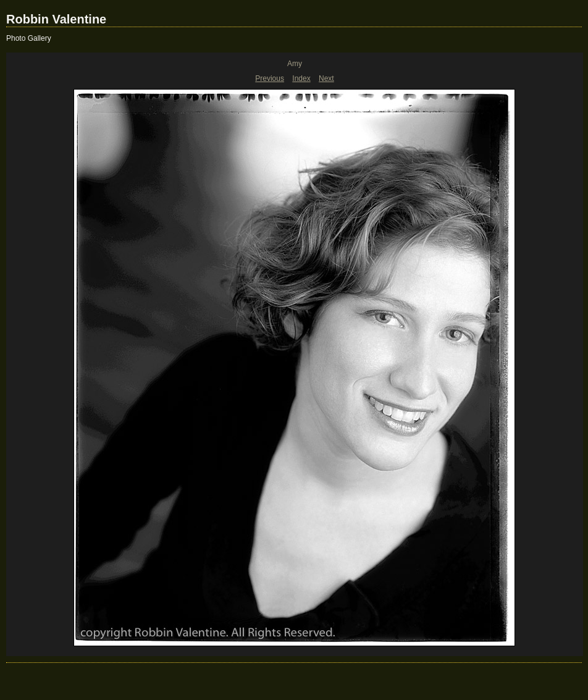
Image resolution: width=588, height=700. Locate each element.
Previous (270, 78)
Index (301, 78)
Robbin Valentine (56, 19)
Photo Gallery (29, 38)
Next (326, 78)
